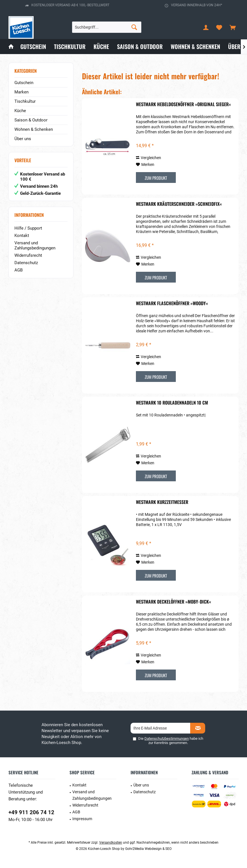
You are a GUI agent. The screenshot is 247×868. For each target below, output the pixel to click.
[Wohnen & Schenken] (195, 47)
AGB (19, 270)
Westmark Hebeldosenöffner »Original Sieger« (183, 104)
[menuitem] (233, 27)
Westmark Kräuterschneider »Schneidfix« (179, 204)
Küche (20, 111)
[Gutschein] (33, 47)
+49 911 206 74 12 (31, 812)
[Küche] (101, 47)
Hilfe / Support (28, 228)
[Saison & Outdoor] (140, 47)
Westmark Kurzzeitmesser (162, 502)
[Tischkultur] (70, 47)
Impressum (82, 819)
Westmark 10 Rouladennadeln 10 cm (172, 403)
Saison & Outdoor (31, 120)
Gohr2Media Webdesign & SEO (148, 849)
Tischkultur (25, 101)
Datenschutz (26, 263)
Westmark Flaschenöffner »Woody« (172, 303)
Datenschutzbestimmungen (167, 738)
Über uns (23, 139)
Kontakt (22, 236)
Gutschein (24, 83)
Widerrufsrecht (28, 255)
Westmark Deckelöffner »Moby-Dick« (174, 602)
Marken (21, 92)
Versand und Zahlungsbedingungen (35, 245)
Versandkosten (111, 843)
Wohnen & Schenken (34, 129)
